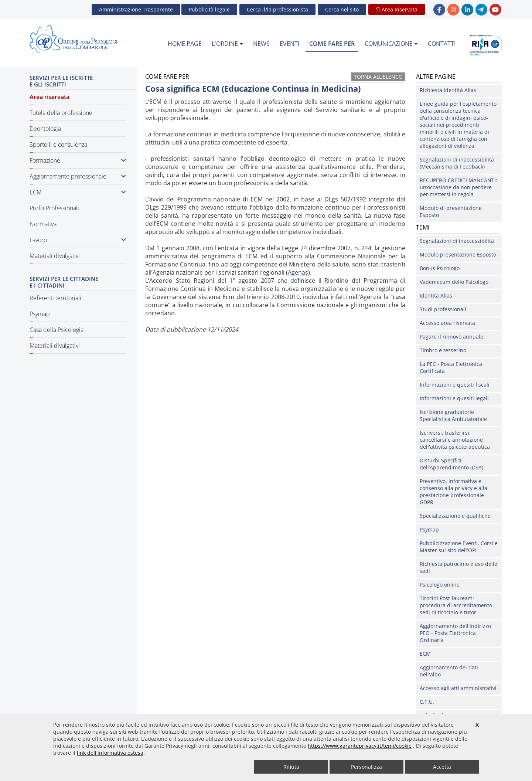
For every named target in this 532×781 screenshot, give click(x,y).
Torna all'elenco (378, 77)
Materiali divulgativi (55, 256)
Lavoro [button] (78, 240)
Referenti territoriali (55, 298)
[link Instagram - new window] (453, 10)
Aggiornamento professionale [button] (78, 176)
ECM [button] (78, 192)
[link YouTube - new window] (495, 10)
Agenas (298, 272)
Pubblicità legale (209, 9)
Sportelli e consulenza (58, 145)
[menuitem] (185, 44)
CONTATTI (442, 44)
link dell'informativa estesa (110, 753)
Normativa (43, 224)
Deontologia (45, 129)
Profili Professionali (54, 208)
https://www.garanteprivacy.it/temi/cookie (360, 746)
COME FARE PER (332, 44)
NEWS (261, 44)
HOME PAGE (185, 44)
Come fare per (160, 337)
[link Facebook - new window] (439, 10)
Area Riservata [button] (397, 9)
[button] (342, 9)
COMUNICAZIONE (391, 44)
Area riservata (50, 97)
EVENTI (289, 44)
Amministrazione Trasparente (136, 9)
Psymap (40, 314)
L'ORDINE (227, 44)
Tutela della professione (61, 113)
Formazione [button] (78, 160)
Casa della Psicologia (57, 330)
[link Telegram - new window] (481, 10)
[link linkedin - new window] (467, 10)
